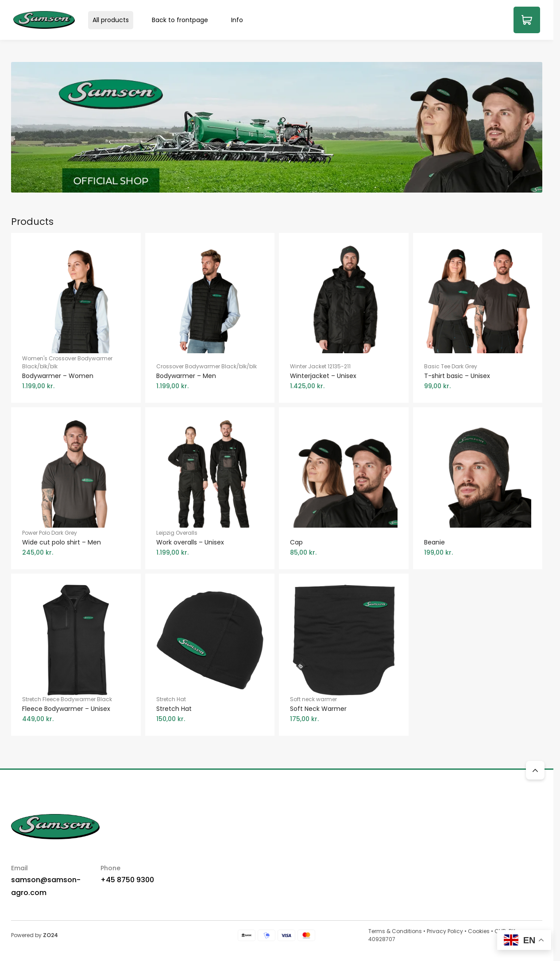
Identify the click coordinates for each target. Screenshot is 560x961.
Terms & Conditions (395, 931)
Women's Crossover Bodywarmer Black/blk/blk (76, 373)
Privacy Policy (445, 931)
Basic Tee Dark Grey (478, 377)
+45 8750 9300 (127, 880)
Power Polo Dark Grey (76, 543)
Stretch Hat (210, 710)
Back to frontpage (180, 20)
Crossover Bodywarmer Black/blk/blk (210, 377)
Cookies (479, 931)
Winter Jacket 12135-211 (344, 377)
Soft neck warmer (344, 710)
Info (237, 20)
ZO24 (50, 935)
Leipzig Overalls (210, 543)
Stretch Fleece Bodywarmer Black (76, 710)
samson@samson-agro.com (46, 886)
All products (111, 20)
